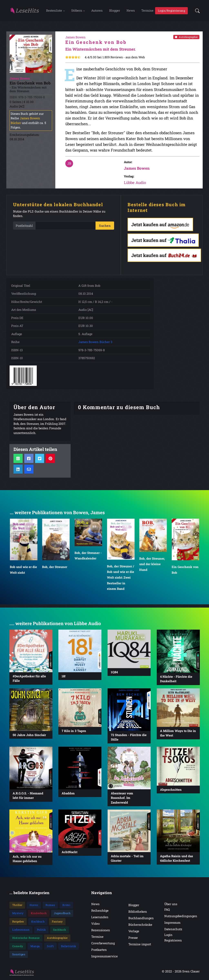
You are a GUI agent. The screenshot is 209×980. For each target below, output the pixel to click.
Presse (133, 938)
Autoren (97, 11)
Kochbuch (38, 922)
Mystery (18, 914)
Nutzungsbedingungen (181, 917)
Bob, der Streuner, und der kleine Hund (152, 565)
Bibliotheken (138, 912)
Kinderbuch (39, 914)
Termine (147, 11)
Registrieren (173, 941)
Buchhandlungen (141, 919)
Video (95, 924)
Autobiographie (186, 38)
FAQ (167, 910)
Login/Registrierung (172, 11)
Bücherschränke (140, 925)
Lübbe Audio (135, 183)
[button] (196, 11)
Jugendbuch (62, 914)
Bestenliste (54, 11)
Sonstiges (19, 955)
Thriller (17, 906)
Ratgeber (18, 922)
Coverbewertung (103, 944)
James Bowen (137, 169)
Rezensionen (101, 931)
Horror (34, 906)
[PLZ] (66, 226)
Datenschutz (173, 930)
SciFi (50, 947)
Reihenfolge (100, 911)
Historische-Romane (26, 938)
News (131, 11)
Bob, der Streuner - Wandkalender (88, 556)
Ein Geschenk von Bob (185, 570)
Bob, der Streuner (55, 567)
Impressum (172, 923)
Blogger (115, 11)
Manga (35, 947)
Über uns (171, 905)
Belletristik (68, 947)
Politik (41, 930)
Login (168, 935)
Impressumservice (104, 957)
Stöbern (77, 11)
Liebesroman (21, 930)
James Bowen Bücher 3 (95, 343)
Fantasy (57, 922)
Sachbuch (60, 930)
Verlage (134, 932)
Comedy (18, 947)
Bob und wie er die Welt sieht (23, 570)
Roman (50, 906)
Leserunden (100, 918)
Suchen (105, 226)
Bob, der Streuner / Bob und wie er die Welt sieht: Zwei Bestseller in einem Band (121, 578)
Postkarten (99, 950)
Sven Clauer (191, 972)
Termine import (140, 945)
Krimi (66, 906)
